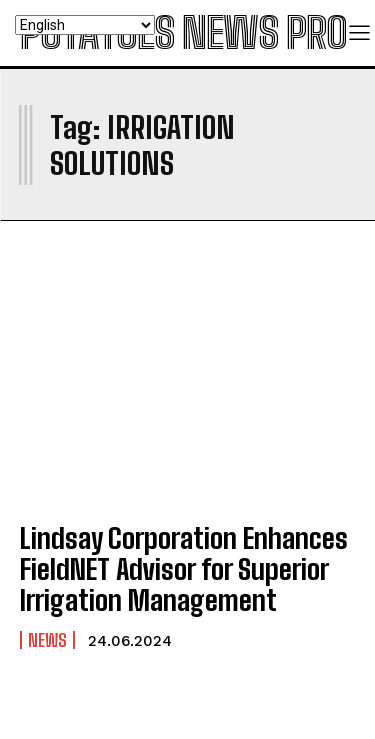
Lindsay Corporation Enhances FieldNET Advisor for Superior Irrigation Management (184, 569)
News (47, 640)
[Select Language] (85, 25)
